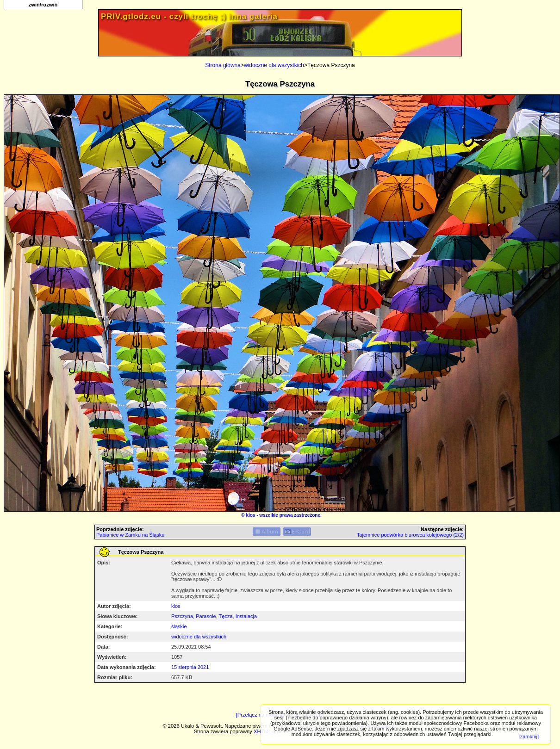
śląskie (179, 626)
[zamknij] (529, 737)
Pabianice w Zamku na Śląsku (130, 535)
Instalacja (246, 616)
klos (250, 515)
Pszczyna (182, 616)
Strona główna (223, 65)
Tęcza (226, 616)
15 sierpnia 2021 (190, 667)
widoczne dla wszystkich (274, 65)
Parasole (206, 616)
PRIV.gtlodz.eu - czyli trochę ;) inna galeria (189, 16)
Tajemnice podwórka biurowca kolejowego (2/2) (410, 535)
